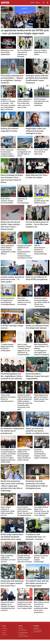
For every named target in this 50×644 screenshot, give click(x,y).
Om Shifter (4, 628)
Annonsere (4, 635)
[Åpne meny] (48, 3)
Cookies (4, 632)
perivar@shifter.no (38, 632)
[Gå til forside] (8, 3)
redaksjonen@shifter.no (24, 636)
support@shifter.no (23, 630)
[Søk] (43, 3)
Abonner (32, 3)
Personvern (5, 630)
